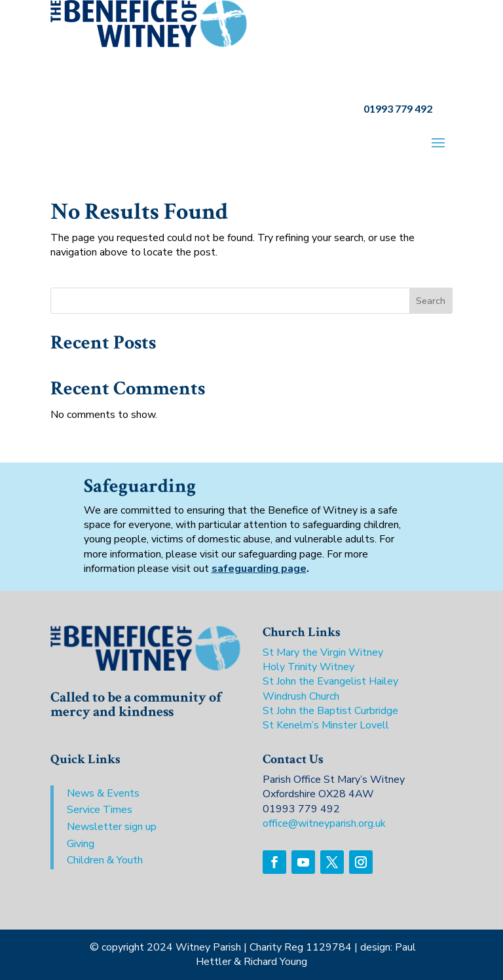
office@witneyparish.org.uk (324, 823)
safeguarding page (259, 569)
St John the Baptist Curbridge (330, 711)
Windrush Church (301, 696)
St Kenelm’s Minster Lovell (326, 725)
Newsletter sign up (112, 827)
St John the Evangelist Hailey (330, 681)
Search (431, 301)
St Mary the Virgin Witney (323, 652)
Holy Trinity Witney (308, 667)
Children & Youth (105, 860)
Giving (81, 844)
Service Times (100, 810)
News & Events (103, 793)
